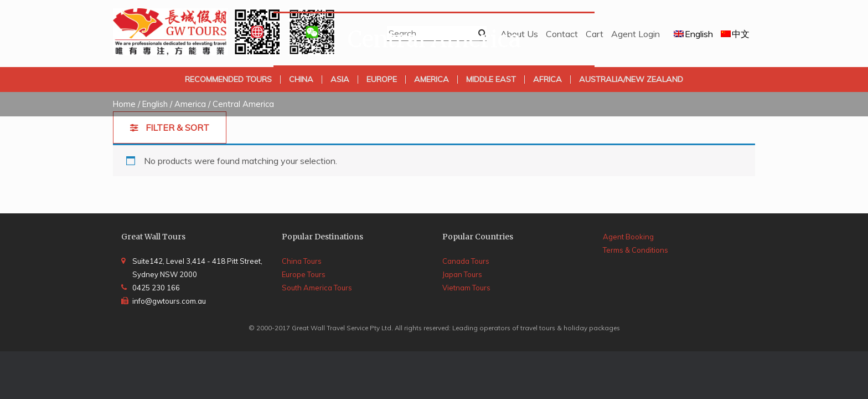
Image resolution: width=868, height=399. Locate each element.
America (432, 79)
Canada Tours (466, 261)
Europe (382, 79)
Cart (595, 34)
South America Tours (317, 288)
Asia (340, 79)
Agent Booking (628, 237)
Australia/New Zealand (631, 79)
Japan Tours (462, 274)
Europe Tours (304, 274)
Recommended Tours (228, 79)
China (301, 79)
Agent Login (635, 34)
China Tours (302, 261)
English (155, 104)
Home (124, 104)
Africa (547, 79)
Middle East (491, 79)
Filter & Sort (176, 127)
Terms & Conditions (635, 250)
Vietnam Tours (466, 288)
